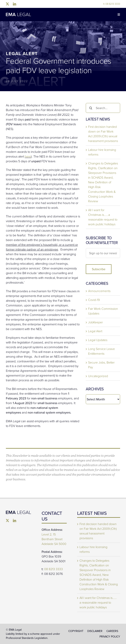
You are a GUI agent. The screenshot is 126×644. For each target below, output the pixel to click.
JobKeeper (95, 322)
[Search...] (103, 108)
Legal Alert (95, 331)
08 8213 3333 (112, 4)
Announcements (99, 291)
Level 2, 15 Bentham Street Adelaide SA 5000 (54, 539)
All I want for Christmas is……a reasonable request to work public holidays (103, 217)
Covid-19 (94, 300)
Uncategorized (98, 376)
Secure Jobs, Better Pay (101, 365)
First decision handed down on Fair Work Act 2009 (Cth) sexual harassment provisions (103, 134)
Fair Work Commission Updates (103, 311)
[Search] (91, 108)
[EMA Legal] (18, 512)
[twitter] (7, 4)
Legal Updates (98, 340)
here (28, 156)
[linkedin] (15, 4)
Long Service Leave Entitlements (101, 351)
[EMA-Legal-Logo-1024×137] (18, 14)
